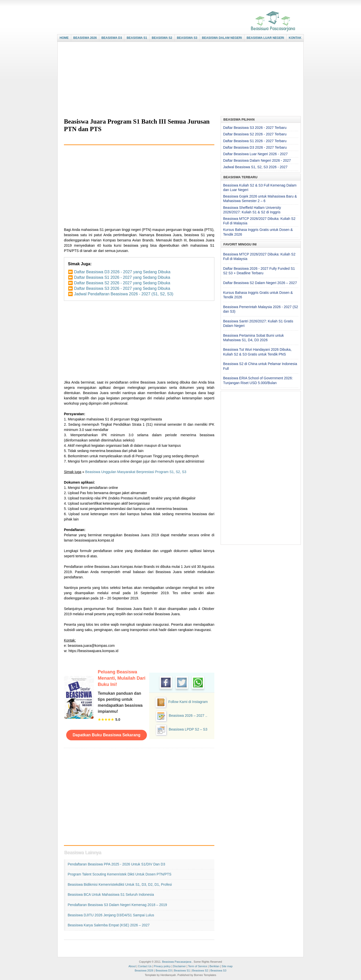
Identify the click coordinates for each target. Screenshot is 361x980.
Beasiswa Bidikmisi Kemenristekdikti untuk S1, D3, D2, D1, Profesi (120, 884)
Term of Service (198, 966)
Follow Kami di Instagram (188, 702)
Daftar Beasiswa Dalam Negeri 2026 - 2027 (257, 160)
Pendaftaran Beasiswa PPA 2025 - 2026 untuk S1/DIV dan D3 (116, 864)
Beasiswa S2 (200, 970)
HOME (64, 38)
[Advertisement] (179, 79)
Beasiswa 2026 (144, 970)
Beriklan (214, 966)
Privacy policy (162, 966)
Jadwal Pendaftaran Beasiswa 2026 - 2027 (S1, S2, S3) (124, 294)
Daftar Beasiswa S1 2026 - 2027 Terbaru (255, 141)
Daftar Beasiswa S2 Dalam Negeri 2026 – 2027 (260, 283)
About (132, 966)
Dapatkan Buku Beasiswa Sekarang (107, 735)
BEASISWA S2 (162, 38)
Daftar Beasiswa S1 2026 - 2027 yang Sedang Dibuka (122, 277)
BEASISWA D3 (112, 38)
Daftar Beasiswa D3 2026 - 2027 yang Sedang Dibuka (122, 272)
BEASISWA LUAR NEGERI (265, 38)
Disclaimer (179, 966)
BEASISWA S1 (137, 38)
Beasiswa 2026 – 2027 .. (188, 716)
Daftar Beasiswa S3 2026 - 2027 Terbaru (255, 128)
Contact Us (145, 966)
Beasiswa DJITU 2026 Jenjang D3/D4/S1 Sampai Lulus (111, 915)
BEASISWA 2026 (85, 38)
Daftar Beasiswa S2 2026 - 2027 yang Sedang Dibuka (122, 283)
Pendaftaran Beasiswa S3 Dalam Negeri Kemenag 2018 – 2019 (117, 905)
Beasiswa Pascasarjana (177, 962)
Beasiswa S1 (182, 970)
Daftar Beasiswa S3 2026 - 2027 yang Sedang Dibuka (122, 288)
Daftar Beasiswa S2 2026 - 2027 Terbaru (255, 134)
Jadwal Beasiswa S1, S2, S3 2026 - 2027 (255, 167)
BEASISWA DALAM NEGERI (222, 38)
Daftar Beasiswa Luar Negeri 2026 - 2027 (255, 154)
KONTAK (295, 38)
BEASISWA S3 (187, 38)
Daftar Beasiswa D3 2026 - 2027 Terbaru (255, 147)
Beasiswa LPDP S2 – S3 (188, 729)
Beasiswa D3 (164, 970)
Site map (227, 966)
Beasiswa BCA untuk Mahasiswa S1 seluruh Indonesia (111, 895)
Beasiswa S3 (218, 970)
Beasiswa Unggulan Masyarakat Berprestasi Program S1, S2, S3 (136, 472)
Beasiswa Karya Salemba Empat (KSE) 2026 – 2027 (109, 925)
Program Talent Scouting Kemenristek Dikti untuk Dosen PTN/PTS (120, 874)
